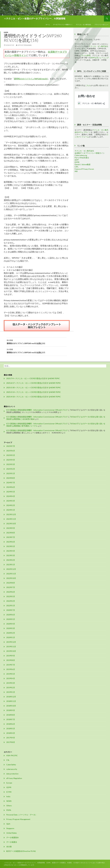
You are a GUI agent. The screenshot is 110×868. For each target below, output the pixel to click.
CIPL (76, 167)
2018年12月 (11, 697)
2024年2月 (11, 505)
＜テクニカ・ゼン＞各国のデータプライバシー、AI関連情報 (35, 18)
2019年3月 (11, 683)
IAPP (77, 160)
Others (9, 806)
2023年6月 (11, 542)
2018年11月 (11, 701)
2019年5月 (11, 674)
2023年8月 (11, 533)
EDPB (77, 162)
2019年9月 (11, 656)
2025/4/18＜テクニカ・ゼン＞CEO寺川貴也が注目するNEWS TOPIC (34, 397)
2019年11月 (11, 647)
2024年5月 (11, 492)
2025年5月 (11, 455)
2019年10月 (11, 651)
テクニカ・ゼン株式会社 (84, 24)
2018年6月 (11, 724)
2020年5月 (11, 619)
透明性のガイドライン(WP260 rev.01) (31, 79)
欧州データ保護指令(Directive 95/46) (21, 851)
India (8, 796)
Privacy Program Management (18, 819)
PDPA (9, 810)
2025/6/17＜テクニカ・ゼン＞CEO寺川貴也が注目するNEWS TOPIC (34, 383)
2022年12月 (11, 569)
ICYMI (9, 792)
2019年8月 (11, 660)
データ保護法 (12, 842)
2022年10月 (11, 578)
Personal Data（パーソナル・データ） (22, 815)
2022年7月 (11, 587)
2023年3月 (11, 555)
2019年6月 (11, 669)
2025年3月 (11, 464)
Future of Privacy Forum (84, 169)
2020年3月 (11, 628)
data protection (12, 774)
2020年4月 (11, 624)
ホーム (48, 24)
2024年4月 (11, 496)
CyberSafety (11, 765)
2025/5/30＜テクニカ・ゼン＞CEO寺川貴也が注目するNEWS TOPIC (34, 387)
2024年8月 (11, 478)
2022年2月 (11, 601)
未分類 (9, 847)
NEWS (9, 801)
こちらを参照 (85, 55)
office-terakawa (25, 45)
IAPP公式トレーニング (100, 58)
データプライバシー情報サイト (63, 24)
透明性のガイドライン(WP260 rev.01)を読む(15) (37, 342)
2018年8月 (11, 715)
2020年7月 (11, 610)
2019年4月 (11, 678)
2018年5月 (11, 728)
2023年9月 (11, 528)
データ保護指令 (13, 837)
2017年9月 (11, 738)
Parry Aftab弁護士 (82, 158)
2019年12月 (11, 642)
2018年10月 (11, 706)
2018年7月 (11, 719)
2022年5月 (11, 596)
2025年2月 (11, 469)
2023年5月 (11, 546)
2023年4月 (11, 551)
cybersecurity (12, 769)
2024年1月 (11, 510)
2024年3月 (11, 501)
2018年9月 (11, 710)
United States (12, 833)
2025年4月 (11, 460)
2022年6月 (11, 592)
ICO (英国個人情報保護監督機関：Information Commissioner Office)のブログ (37, 410)
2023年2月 (11, 560)
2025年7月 (11, 446)
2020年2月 (11, 633)
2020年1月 (11, 637)
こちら (88, 85)
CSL (8, 760)
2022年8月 (11, 583)
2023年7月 (11, 537)
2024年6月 (11, 487)
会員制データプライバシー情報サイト (90, 153)
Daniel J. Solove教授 (83, 164)
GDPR (6, 32)
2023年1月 (11, 565)
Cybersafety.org (81, 155)
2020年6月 (11, 615)
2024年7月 (11, 483)
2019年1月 (11, 692)
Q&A (8, 824)
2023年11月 (11, 519)
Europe (9, 783)
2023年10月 (11, 524)
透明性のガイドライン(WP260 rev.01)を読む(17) (37, 351)
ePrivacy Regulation (14, 778)
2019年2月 (11, 688)
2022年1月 (11, 606)
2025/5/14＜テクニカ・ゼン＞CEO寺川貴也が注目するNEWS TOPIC (34, 392)
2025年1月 (11, 473)
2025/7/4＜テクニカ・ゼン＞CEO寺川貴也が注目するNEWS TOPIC (33, 378)
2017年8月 (11, 742)
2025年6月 (11, 451)
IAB (76, 171)
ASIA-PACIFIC (12, 755)
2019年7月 (11, 665)
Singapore (10, 828)
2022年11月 (11, 574)
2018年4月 (11, 733)
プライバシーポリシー (101, 24)
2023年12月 (11, 514)
